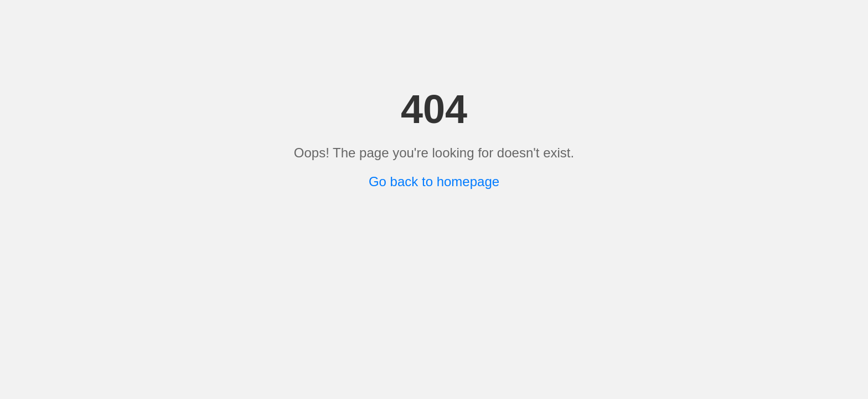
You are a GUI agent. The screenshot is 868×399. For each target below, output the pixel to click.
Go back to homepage (434, 181)
